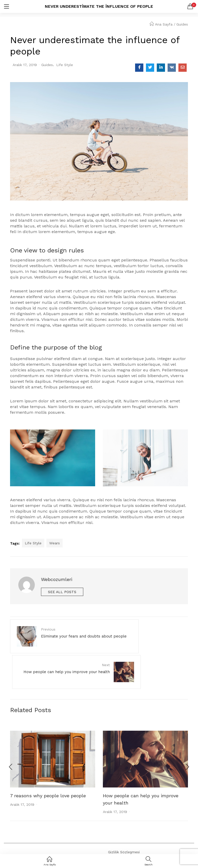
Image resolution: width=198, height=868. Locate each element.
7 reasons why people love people (48, 765)
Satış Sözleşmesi (123, 840)
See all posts (62, 592)
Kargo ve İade (120, 849)
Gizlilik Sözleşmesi (124, 821)
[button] (190, 6)
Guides (182, 24)
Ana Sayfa (161, 24)
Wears (55, 543)
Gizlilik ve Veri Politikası (128, 831)
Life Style (65, 65)
